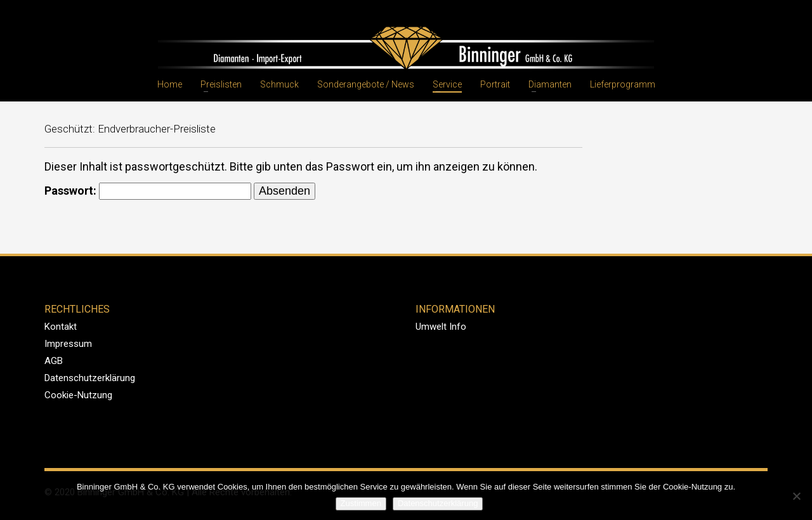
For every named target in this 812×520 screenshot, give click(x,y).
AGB (54, 361)
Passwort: (148, 191)
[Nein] (796, 496)
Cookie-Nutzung (78, 395)
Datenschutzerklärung (90, 378)
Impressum (68, 344)
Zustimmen (361, 503)
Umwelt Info (441, 327)
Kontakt (61, 327)
